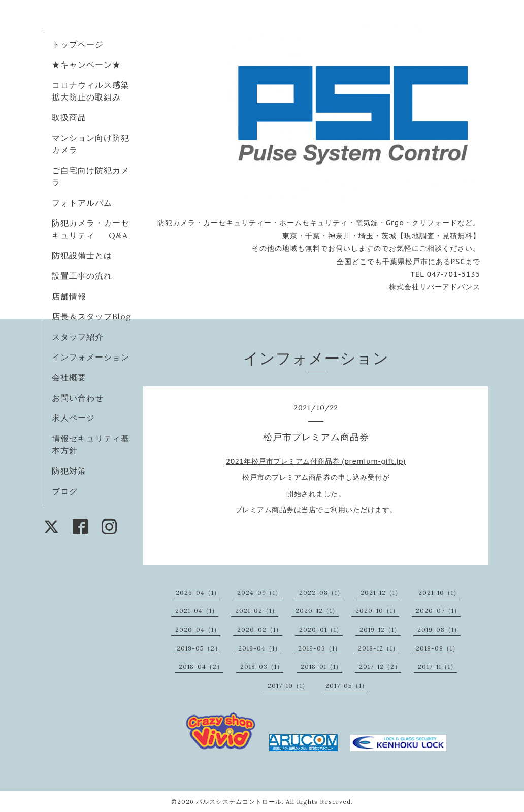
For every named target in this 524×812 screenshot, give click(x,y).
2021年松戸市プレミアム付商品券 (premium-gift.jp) (316, 461)
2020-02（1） (260, 629)
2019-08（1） (439, 629)
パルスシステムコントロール (239, 802)
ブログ (65, 491)
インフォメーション (91, 357)
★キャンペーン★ (86, 64)
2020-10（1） (377, 611)
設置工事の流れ (82, 276)
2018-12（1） (379, 648)
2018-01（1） (321, 667)
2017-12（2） (380, 667)
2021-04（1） (197, 611)
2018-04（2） (201, 667)
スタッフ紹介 (78, 337)
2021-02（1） (257, 611)
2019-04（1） (260, 648)
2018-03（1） (262, 667)
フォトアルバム (82, 203)
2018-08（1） (437, 648)
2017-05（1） (347, 685)
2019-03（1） (320, 648)
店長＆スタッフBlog (92, 316)
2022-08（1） (321, 592)
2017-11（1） (437, 667)
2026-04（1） (198, 592)
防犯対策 (69, 471)
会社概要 (69, 377)
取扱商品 (69, 117)
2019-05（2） (199, 648)
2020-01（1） (321, 629)
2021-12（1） (381, 592)
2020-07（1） (438, 611)
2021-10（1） (439, 592)
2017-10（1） (288, 685)
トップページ (78, 44)
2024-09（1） (259, 592)
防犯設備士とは (82, 255)
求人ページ (73, 418)
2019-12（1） (380, 629)
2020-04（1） (198, 629)
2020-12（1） (317, 611)
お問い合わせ (78, 398)
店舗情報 (69, 296)
